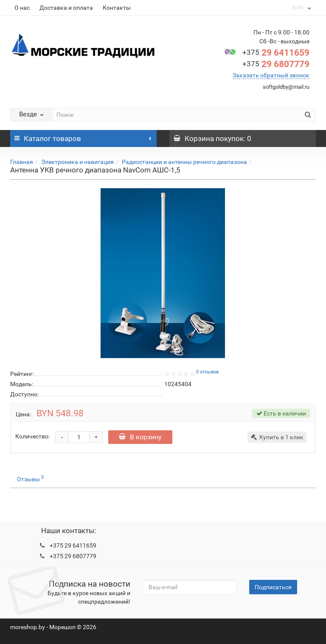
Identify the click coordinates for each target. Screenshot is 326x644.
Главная (22, 162)
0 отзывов (207, 372)
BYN (301, 8)
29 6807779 (276, 64)
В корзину (140, 437)
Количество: (32, 436)
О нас (22, 8)
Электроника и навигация (77, 162)
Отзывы (30, 478)
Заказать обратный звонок (271, 75)
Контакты (117, 8)
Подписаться (273, 587)
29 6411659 (276, 53)
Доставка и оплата (66, 8)
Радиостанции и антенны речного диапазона (184, 162)
